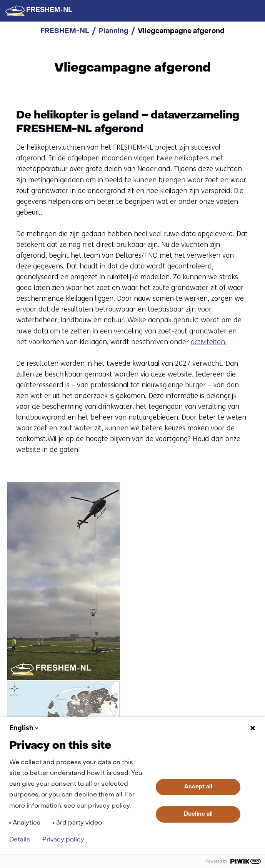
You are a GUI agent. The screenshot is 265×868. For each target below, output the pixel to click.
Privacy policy (63, 840)
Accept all (198, 787)
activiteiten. (209, 342)
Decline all (198, 814)
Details (20, 840)
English (25, 728)
